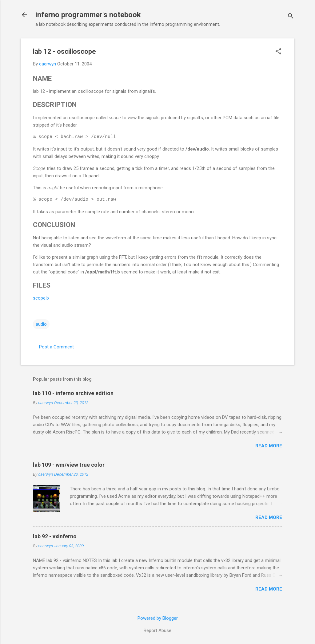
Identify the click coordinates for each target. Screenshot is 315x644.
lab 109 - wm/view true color (69, 465)
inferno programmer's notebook (88, 15)
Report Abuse (157, 630)
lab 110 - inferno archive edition (73, 393)
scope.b (41, 298)
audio (41, 324)
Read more (269, 446)
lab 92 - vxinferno (55, 536)
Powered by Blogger (158, 618)
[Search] (291, 17)
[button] (278, 52)
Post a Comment (56, 347)
